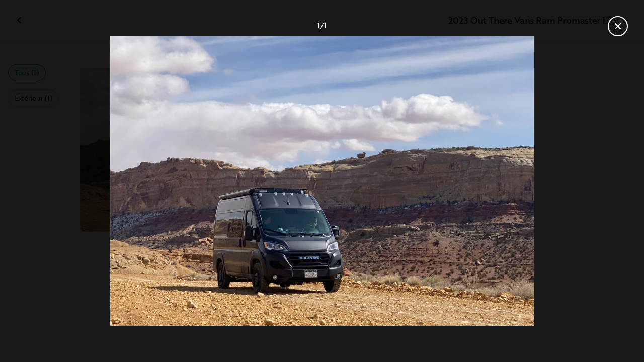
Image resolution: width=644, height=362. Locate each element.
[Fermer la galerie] (618, 26)
